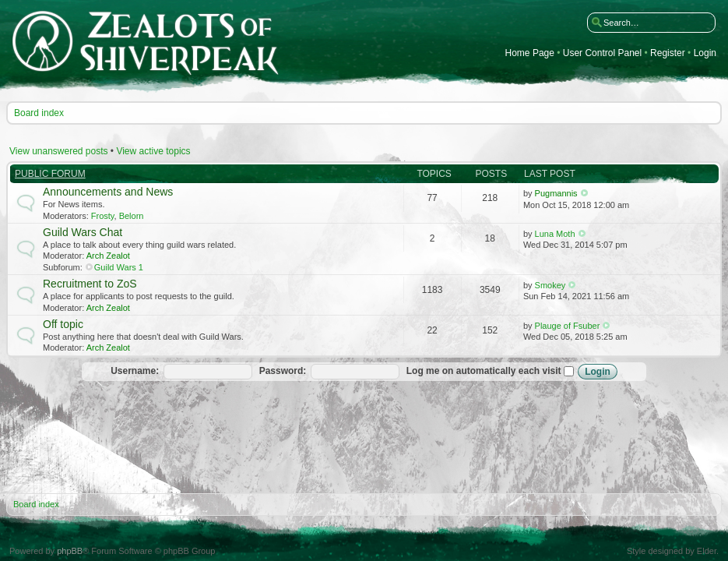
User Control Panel (602, 53)
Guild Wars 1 (119, 267)
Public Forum (50, 174)
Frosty (103, 216)
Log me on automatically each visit (490, 371)
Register (668, 53)
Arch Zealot (108, 256)
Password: (283, 371)
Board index (39, 113)
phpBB (70, 551)
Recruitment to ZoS (90, 284)
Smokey (550, 285)
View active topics (153, 151)
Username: (135, 371)
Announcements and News (108, 192)
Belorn (132, 216)
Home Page (530, 53)
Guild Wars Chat (83, 232)
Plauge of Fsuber (568, 326)
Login (705, 53)
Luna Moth (555, 234)
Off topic (63, 324)
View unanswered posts (59, 151)
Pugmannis (556, 193)
